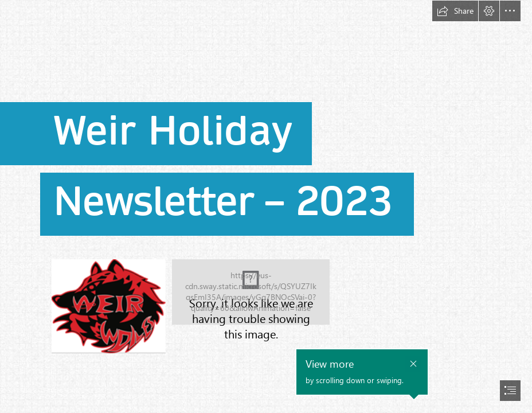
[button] (455, 11)
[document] (266, 206)
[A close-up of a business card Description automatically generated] (251, 292)
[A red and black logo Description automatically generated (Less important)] (108, 306)
